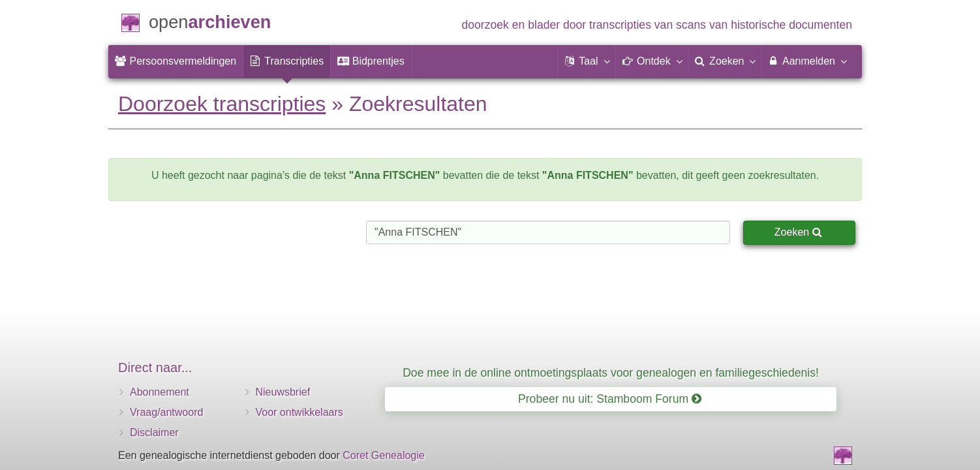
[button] (587, 61)
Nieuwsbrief (283, 392)
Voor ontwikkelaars (299, 412)
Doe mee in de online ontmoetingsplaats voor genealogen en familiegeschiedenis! (611, 373)
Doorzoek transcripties (222, 104)
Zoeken (798, 232)
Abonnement (160, 392)
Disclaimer (154, 432)
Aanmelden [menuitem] (807, 61)
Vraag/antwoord (166, 412)
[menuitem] (176, 61)
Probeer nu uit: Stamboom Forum (610, 399)
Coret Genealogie (383, 455)
